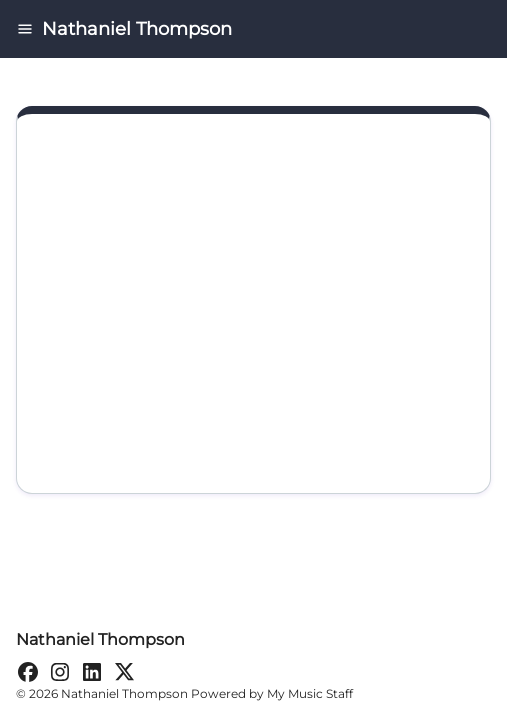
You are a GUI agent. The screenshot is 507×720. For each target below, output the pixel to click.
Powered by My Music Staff (272, 693)
